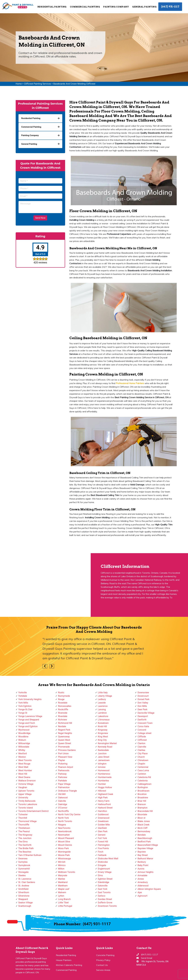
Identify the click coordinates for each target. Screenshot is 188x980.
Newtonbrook (65, 831)
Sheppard (23, 899)
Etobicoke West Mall (108, 859)
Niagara (62, 825)
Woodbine (23, 737)
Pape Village (64, 784)
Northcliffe (63, 811)
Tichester (23, 815)
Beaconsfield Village (148, 845)
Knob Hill (102, 726)
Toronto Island (26, 808)
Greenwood (104, 818)
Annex (141, 879)
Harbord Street (105, 808)
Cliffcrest (142, 740)
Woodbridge (24, 733)
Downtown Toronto (107, 906)
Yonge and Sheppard (29, 720)
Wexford (23, 754)
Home (19, 84)
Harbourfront (104, 804)
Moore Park (64, 855)
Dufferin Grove (105, 903)
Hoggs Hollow (105, 787)
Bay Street (143, 855)
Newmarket (64, 835)
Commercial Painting (85, 7)
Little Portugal (65, 906)
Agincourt (143, 896)
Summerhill (24, 869)
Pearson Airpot (66, 767)
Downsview (143, 693)
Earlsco (102, 896)
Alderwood (143, 886)
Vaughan (23, 787)
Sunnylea (23, 862)
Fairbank (102, 855)
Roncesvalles (65, 706)
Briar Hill (142, 801)
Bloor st (141, 818)
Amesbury (143, 882)
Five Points (103, 848)
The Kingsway (25, 835)
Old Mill (62, 794)
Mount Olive (64, 842)
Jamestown (104, 760)
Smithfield (23, 889)
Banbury (142, 862)
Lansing (102, 709)
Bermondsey (144, 831)
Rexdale (62, 726)
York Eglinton (25, 706)
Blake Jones (144, 821)
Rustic (61, 693)
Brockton (142, 794)
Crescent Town (145, 723)
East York (103, 889)
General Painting (144, 7)
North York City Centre (69, 815)
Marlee (62, 879)
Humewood (104, 770)
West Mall (23, 767)
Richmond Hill (65, 723)
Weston (22, 757)
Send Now (40, 218)
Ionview (102, 767)
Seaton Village (26, 903)
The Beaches (25, 852)
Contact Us (102, 965)
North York (63, 818)
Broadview (143, 798)
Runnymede (64, 696)
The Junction (25, 838)
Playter (62, 760)
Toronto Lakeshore (28, 804)
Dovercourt (143, 696)
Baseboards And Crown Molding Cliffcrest (74, 84)
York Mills (23, 703)
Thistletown (24, 828)
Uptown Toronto (26, 791)
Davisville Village (146, 713)
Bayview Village (145, 848)
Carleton (142, 774)
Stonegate (23, 872)
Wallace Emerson (27, 781)
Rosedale (63, 703)
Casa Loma (143, 770)
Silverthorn (24, 892)
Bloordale (142, 815)
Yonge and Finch (27, 723)
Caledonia (143, 781)
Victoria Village (26, 784)
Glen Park (103, 831)
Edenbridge (104, 882)
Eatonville (103, 886)
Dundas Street (105, 899)
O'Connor (63, 808)
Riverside (63, 713)
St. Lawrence (25, 879)
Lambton (102, 713)
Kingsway (103, 730)
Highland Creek (106, 794)
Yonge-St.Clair (25, 709)
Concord (142, 730)
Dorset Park (143, 699)
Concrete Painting (105, 955)
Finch (101, 852)
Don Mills (142, 706)
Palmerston (64, 787)
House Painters (64, 960)
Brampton (143, 808)
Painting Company (116, 7)
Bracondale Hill (145, 811)
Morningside (64, 852)
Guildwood (103, 815)
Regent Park (64, 730)
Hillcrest (102, 791)
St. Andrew (24, 886)
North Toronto (65, 821)
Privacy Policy (103, 960)
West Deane (24, 777)
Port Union (63, 754)
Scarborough (25, 906)
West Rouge (24, 764)
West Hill (23, 774)
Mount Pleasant (66, 838)
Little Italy (103, 693)
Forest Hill (103, 842)
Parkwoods (64, 770)
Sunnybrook (24, 865)
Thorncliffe (24, 825)
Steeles (22, 875)
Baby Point (143, 865)
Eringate (102, 865)
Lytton (61, 896)
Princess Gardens (67, 750)
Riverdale (63, 716)
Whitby (22, 750)
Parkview (63, 777)
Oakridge (63, 804)
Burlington (143, 787)
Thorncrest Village (27, 821)
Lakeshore (103, 716)
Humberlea (103, 781)
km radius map (45, 585)
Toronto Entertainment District (34, 811)
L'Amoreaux (104, 720)
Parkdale (62, 781)
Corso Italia (143, 726)
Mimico (62, 865)
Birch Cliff (143, 828)
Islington (102, 764)
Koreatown (103, 723)
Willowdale (24, 747)
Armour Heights (145, 872)
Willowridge (24, 743)
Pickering (63, 764)
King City (102, 740)
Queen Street (65, 743)
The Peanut (24, 831)
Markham (63, 886)
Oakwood (63, 798)
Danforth (142, 720)
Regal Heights (65, 733)
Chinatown (143, 760)
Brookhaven (144, 791)
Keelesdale (103, 750)
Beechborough (145, 838)
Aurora (141, 869)
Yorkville (23, 693)
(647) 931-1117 (170, 7)
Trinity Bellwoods (27, 801)
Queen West (64, 740)
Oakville (62, 801)
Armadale (142, 875)
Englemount (104, 869)
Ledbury (102, 699)
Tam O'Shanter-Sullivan (30, 855)
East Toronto (104, 892)
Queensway (64, 737)
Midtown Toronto (67, 872)
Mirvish (62, 862)
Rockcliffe (63, 709)
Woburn (22, 740)
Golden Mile (104, 825)
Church (141, 757)
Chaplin (141, 764)
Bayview (142, 852)
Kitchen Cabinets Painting (69, 965)
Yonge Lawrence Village (30, 716)
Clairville (142, 747)
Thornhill (23, 818)
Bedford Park (144, 842)
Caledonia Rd (144, 777)
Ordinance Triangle (67, 791)
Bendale (142, 835)
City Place (143, 754)
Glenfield (102, 828)
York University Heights (30, 699)
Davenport (143, 716)
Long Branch (64, 899)
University (23, 798)
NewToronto (64, 828)
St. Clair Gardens (27, 882)
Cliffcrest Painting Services (38, 84)
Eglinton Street (105, 879)
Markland (63, 882)
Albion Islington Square (149, 889)
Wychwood (24, 730)
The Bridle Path (26, 848)
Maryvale (63, 875)
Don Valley (143, 703)
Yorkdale (23, 696)
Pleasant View (65, 757)
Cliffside (142, 737)
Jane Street (104, 757)
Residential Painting (52, 7)
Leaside (102, 703)
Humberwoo (104, 774)
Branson (142, 804)
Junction (102, 754)
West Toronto (25, 760)
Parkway (62, 774)
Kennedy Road (105, 747)
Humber (102, 784)
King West (103, 737)
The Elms (23, 842)
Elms (100, 875)
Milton (61, 869)
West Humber (25, 770)
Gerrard (102, 835)
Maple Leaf (64, 889)
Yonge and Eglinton (28, 726)
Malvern (62, 892)
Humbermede (105, 777)
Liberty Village (105, 696)
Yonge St (23, 713)
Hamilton (102, 811)
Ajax (140, 892)
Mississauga (64, 859)
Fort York (102, 838)
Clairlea (141, 750)
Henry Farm (104, 801)
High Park (103, 798)
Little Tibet (63, 903)
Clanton (141, 743)
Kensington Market (107, 743)
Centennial (143, 767)
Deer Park (142, 709)
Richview (63, 720)
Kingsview (103, 733)
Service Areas (103, 970)
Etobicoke (103, 862)
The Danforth (25, 845)
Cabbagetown (144, 784)
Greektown (103, 821)
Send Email (147, 958)
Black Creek (144, 825)
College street (144, 733)
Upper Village (25, 794)
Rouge (61, 699)
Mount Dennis (65, 845)
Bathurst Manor (145, 859)
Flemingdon (104, 845)
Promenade (64, 747)
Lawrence (103, 706)
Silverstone (24, 896)
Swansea (23, 859)
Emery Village (105, 872)
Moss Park (63, 848)
